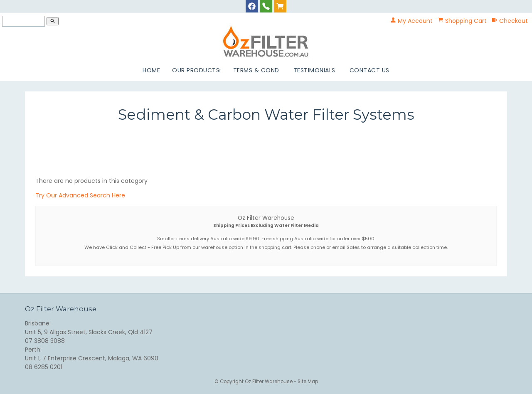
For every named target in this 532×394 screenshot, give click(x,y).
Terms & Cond (256, 70)
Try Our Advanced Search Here (80, 195)
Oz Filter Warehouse (269, 382)
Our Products (196, 70)
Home (151, 70)
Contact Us (369, 70)
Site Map (308, 382)
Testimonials (314, 70)
